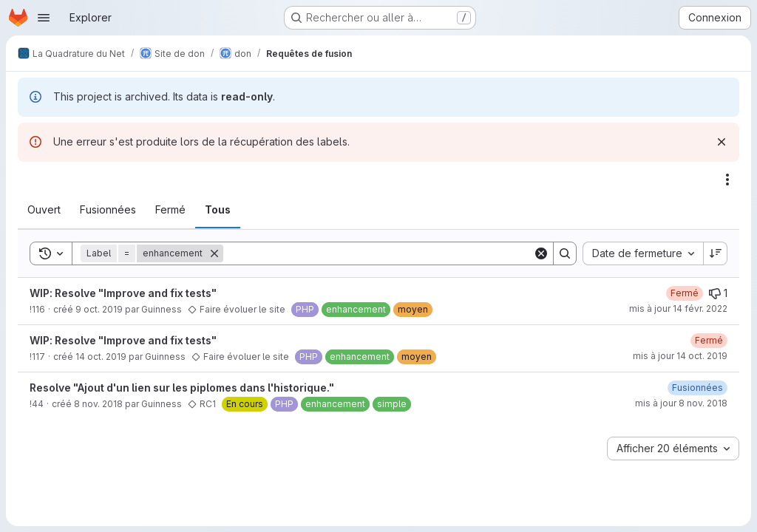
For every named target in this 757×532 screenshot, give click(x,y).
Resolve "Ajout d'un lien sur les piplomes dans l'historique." (182, 388)
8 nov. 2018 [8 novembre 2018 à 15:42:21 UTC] (98, 404)
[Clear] (541, 253)
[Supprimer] (214, 253)
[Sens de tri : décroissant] (716, 253)
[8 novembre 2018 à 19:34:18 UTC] (697, 388)
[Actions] (727, 180)
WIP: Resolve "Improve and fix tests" (123, 293)
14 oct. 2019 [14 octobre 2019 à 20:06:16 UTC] (101, 357)
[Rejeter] (722, 142)
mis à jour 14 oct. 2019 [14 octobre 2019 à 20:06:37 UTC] (680, 356)
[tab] (44, 210)
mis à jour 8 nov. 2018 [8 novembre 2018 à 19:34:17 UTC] (681, 403)
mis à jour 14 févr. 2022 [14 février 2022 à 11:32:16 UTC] (678, 308)
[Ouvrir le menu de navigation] (44, 18)
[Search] (378, 253)
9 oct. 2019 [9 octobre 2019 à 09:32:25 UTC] (99, 309)
